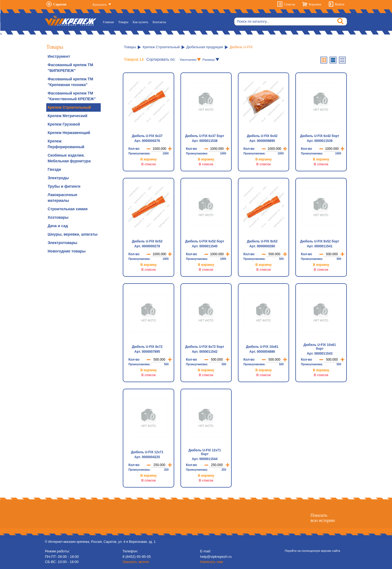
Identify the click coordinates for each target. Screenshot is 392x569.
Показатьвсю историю (323, 518)
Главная (109, 22)
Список (290, 4)
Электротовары (62, 243)
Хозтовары (58, 217)
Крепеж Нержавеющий (69, 133)
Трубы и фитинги (64, 186)
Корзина (315, 4)
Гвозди (54, 169)
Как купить (140, 22)
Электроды (58, 178)
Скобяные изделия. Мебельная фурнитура (69, 158)
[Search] (291, 22)
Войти (340, 4)
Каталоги (100, 4)
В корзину (149, 159)
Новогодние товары (67, 251)
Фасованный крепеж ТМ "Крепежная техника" (70, 82)
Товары (123, 22)
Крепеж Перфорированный (66, 144)
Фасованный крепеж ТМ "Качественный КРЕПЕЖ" (72, 96)
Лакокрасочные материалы (62, 198)
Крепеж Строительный (69, 107)
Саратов (60, 4)
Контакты (160, 22)
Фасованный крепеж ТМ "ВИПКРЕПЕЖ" (70, 68)
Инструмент (59, 56)
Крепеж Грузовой (64, 124)
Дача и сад (58, 226)
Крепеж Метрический (68, 116)
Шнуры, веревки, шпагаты (73, 234)
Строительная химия (68, 209)
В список (148, 164)
